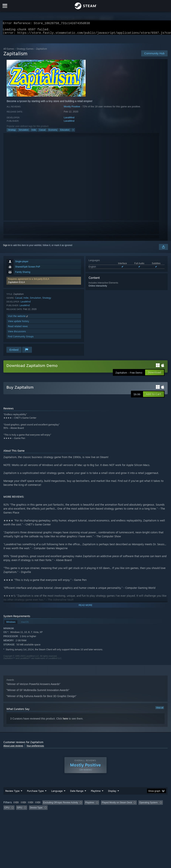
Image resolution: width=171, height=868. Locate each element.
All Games (9, 51)
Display (112, 793)
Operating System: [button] (149, 805)
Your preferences (35, 748)
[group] (85, 807)
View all (160, 710)
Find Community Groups (21, 339)
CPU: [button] (7, 810)
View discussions (17, 334)
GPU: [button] (20, 810)
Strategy (12, 132)
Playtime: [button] (90, 805)
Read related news (18, 329)
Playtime (96, 793)
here (65, 721)
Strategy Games (25, 51)
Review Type (12, 793)
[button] (44, 283)
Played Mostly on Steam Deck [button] (117, 805)
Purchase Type (35, 793)
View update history (19, 323)
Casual (42, 132)
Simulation (24, 132)
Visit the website (18, 318)
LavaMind (69, 120)
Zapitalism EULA (16, 284)
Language (57, 793)
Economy (53, 132)
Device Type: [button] (36, 810)
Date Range (77, 793)
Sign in (7, 248)
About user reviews (13, 748)
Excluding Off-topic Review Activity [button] (61, 805)
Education (65, 132)
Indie (34, 132)
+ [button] (73, 132)
